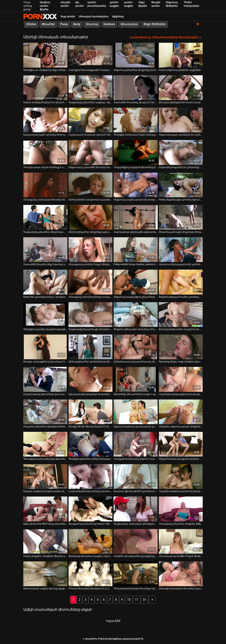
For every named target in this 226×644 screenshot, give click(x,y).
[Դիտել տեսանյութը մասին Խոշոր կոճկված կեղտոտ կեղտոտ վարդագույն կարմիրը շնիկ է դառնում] (45, 87)
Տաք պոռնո (68, 16)
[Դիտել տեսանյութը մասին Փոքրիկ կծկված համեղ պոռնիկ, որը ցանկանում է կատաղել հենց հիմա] (181, 282)
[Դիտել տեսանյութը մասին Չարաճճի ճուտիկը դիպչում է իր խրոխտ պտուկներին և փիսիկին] (136, 87)
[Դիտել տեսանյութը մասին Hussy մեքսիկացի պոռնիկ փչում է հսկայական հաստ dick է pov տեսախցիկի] (181, 185)
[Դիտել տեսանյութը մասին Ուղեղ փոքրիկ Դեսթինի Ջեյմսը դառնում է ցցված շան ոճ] (45, 541)
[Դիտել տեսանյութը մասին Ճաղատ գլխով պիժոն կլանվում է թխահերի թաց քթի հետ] (136, 477)
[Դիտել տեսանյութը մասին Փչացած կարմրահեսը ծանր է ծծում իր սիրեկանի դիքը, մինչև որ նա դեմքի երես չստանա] (91, 509)
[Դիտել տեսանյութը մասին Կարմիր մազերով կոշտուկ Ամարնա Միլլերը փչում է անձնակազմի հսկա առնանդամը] (181, 477)
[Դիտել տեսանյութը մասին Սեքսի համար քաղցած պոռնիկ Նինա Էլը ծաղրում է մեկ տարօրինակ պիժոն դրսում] (181, 444)
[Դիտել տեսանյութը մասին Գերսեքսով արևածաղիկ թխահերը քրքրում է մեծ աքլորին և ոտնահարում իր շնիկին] (45, 444)
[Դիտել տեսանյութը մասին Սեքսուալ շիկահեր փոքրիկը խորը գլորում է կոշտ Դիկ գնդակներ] (136, 55)
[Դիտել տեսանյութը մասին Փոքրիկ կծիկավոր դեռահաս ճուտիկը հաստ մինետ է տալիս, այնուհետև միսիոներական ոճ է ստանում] (136, 314)
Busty (77, 24)
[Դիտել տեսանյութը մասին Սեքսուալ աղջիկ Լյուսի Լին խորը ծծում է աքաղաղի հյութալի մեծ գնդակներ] (136, 185)
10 (129, 600)
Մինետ (31, 24)
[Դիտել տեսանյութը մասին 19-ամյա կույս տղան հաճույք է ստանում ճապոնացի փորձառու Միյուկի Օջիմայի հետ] (45, 152)
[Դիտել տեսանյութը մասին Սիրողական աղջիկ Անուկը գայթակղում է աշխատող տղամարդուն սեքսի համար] (45, 574)
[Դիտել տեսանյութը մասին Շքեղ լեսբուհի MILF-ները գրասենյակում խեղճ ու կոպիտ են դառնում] (45, 509)
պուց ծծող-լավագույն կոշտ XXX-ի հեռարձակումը (40, 16)
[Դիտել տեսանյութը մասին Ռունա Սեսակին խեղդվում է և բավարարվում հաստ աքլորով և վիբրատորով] (91, 574)
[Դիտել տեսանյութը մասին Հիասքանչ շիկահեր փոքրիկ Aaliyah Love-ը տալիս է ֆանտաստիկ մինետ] (181, 509)
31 (145, 600)
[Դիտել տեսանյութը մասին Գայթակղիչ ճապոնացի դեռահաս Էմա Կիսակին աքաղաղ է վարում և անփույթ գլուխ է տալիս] (91, 314)
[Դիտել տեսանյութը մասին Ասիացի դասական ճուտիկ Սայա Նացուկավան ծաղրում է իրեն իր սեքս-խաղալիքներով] (181, 574)
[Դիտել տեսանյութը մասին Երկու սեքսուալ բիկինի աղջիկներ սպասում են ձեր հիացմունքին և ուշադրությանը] (181, 55)
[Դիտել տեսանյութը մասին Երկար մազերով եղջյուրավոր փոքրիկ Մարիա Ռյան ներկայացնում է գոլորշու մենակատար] (45, 477)
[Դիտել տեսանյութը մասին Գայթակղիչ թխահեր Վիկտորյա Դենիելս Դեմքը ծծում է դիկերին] (45, 217)
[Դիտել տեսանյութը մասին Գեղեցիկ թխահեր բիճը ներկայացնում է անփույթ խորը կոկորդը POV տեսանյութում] (91, 444)
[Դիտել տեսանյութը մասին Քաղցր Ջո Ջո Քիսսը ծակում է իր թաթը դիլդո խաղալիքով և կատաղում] (91, 412)
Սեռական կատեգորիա (94, 16)
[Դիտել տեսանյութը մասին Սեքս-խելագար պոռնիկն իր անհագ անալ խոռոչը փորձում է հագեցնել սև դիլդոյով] (181, 120)
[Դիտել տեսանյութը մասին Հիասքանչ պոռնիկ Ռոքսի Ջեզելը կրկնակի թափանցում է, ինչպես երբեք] (91, 250)
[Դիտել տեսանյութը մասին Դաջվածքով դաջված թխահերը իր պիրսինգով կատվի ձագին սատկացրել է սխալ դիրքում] (136, 152)
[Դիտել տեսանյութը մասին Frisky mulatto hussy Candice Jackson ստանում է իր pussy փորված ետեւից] (136, 250)
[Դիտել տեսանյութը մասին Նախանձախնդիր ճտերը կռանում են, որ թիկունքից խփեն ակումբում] (91, 477)
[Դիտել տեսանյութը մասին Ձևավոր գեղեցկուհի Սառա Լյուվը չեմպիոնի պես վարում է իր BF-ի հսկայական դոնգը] (181, 87)
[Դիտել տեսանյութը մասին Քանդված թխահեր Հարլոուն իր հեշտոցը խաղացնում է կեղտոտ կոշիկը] (181, 314)
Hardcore (109, 24)
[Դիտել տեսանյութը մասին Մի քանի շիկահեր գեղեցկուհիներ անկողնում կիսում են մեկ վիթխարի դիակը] (45, 412)
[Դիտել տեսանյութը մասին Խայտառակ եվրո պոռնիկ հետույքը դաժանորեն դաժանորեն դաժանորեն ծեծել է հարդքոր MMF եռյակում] (45, 120)
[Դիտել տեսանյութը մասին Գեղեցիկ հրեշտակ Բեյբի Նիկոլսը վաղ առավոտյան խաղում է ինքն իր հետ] (136, 120)
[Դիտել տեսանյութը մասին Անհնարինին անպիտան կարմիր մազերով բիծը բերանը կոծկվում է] (91, 185)
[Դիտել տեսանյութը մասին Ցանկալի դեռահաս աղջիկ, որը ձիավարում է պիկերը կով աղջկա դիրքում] (91, 541)
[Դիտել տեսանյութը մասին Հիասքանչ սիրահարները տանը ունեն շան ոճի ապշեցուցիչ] (91, 282)
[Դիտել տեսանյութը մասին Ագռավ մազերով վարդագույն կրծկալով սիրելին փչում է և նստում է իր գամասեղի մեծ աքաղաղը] (136, 412)
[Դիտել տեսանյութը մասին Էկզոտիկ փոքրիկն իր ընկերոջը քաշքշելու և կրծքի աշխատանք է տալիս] (181, 152)
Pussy (64, 24)
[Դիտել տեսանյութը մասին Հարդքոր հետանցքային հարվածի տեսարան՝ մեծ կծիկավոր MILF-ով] (91, 55)
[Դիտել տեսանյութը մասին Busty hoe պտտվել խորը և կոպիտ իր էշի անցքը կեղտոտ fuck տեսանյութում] (45, 282)
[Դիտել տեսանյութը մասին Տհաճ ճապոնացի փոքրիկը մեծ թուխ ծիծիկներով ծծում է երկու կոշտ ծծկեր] (181, 217)
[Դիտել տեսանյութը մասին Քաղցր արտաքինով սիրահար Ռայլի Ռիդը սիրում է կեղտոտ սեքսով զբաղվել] (45, 347)
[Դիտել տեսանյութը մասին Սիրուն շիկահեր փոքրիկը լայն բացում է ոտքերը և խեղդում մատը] (91, 217)
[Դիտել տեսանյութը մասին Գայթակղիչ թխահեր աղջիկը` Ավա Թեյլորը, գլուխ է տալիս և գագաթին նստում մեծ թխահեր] (91, 87)
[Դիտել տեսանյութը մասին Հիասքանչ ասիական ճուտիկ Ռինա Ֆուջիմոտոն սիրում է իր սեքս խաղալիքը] (45, 185)
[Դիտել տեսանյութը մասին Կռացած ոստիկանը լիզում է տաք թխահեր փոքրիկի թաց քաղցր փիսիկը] (136, 444)
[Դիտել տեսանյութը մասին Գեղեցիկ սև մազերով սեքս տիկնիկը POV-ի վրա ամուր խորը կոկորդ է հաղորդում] (45, 55)
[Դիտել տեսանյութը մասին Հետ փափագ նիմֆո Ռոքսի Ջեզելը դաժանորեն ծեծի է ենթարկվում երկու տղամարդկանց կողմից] (181, 541)
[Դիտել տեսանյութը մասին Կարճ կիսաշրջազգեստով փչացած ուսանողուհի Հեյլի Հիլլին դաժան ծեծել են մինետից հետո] (181, 379)
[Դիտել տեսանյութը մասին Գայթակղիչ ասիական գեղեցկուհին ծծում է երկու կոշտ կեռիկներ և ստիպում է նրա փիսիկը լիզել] (136, 509)
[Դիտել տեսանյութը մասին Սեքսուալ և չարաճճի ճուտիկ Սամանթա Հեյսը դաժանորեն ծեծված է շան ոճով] (91, 152)
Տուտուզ (92, 24)
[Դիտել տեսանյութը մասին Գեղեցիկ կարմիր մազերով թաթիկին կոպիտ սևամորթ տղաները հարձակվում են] (45, 314)
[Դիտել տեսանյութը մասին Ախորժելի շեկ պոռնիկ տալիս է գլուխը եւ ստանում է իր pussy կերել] (136, 379)
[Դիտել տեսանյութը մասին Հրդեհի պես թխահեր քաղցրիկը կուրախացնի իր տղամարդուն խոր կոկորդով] (136, 541)
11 (137, 600)
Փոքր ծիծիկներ (154, 24)
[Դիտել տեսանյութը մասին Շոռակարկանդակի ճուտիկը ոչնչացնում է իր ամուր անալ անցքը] (136, 574)
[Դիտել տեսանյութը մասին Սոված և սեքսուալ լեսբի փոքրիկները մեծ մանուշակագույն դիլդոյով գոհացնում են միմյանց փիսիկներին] (181, 412)
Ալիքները (118, 16)
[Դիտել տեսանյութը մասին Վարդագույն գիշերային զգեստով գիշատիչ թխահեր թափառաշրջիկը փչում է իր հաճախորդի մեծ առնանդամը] (136, 217)
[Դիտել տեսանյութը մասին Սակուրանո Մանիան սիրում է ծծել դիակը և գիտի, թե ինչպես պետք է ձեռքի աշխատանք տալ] (91, 120)
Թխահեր (48, 24)
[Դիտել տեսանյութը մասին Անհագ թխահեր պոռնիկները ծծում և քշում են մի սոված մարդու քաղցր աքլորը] (91, 347)
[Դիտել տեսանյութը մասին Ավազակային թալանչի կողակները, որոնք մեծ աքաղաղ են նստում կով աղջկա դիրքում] (91, 379)
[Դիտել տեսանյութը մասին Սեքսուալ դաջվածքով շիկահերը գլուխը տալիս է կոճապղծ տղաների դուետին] (136, 282)
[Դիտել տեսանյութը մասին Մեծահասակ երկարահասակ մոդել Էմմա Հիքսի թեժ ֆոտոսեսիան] (136, 347)
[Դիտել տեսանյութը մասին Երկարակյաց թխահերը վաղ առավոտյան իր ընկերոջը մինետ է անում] (45, 379)
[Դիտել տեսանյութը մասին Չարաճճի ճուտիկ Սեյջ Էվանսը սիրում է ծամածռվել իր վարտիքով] (45, 250)
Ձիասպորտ (129, 24)
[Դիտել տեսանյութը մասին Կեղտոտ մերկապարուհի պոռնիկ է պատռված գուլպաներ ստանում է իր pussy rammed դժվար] (181, 250)
